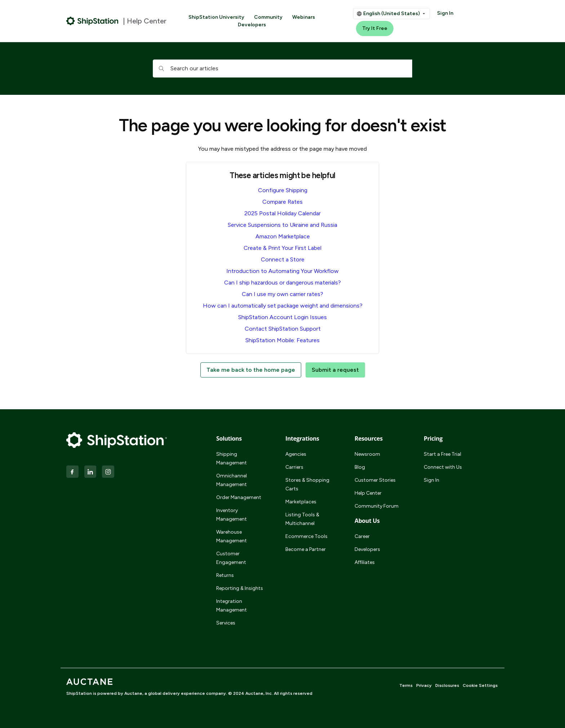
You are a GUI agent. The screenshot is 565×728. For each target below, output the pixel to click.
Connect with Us (443, 467)
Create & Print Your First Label (282, 248)
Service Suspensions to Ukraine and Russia (282, 225)
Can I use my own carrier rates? (282, 294)
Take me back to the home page (251, 370)
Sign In (445, 13)
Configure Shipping (283, 190)
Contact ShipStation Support (283, 329)
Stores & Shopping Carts (307, 484)
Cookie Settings (480, 685)
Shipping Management (232, 458)
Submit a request (335, 370)
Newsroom (367, 454)
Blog (360, 467)
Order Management (239, 497)
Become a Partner (306, 549)
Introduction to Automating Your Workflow (282, 271)
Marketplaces (301, 502)
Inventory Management (232, 515)
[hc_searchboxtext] (282, 69)
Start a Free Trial (442, 454)
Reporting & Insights (240, 588)
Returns (225, 575)
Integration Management (232, 606)
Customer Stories (375, 480)
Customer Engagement (231, 558)
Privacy (424, 685)
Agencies (296, 454)
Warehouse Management (232, 536)
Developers (252, 25)
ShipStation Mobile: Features (282, 340)
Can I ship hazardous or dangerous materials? (282, 283)
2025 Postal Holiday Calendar (282, 213)
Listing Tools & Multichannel (302, 519)
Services (226, 623)
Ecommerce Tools (306, 536)
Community (268, 17)
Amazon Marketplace (283, 236)
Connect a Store (283, 259)
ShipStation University (216, 17)
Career (362, 536)
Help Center (368, 493)
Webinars (304, 17)
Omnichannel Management (232, 480)
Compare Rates (282, 202)
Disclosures (447, 685)
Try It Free (375, 28)
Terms (406, 685)
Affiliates (365, 562)
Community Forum (377, 506)
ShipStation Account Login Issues (282, 317)
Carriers (294, 467)
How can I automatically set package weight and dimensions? (283, 306)
